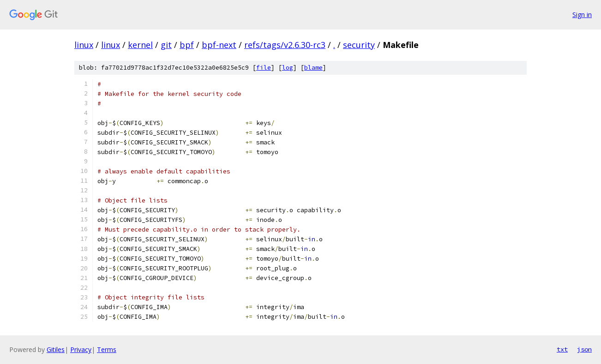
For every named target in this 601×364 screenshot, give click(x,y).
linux (84, 45)
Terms (107, 349)
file (264, 68)
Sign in (582, 15)
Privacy (81, 349)
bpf (187, 45)
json (584, 349)
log (288, 68)
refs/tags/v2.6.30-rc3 (285, 45)
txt (562, 349)
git (166, 45)
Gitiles (56, 349)
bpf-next (219, 45)
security (359, 45)
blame (313, 68)
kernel (140, 45)
